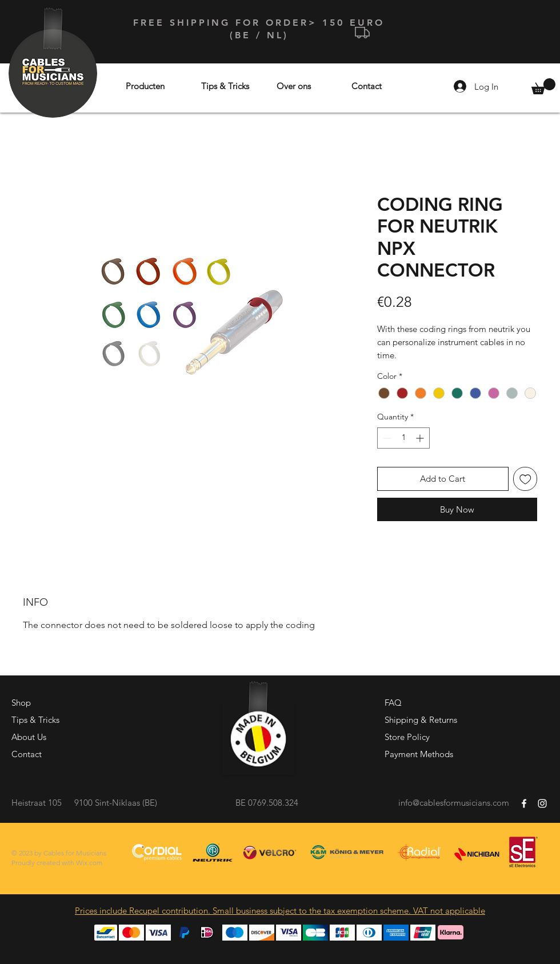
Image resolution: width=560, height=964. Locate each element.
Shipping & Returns (421, 720)
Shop (21, 703)
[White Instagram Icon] (542, 803)
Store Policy (407, 737)
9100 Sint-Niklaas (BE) (116, 803)
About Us (29, 737)
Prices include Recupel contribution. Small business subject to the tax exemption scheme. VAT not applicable (280, 911)
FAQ (393, 703)
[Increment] (421, 438)
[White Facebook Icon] (524, 803)
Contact (27, 754)
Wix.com (89, 863)
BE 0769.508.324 (267, 803)
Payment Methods (419, 754)
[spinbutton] (403, 438)
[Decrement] (386, 438)
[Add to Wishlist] (525, 479)
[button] (543, 86)
